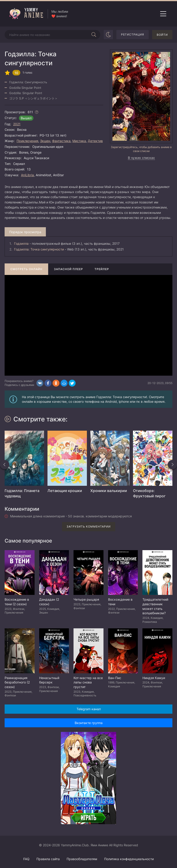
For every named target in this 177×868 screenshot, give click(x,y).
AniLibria (27, 175)
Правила (48, 859)
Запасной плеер (68, 269)
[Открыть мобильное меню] (163, 14)
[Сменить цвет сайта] (108, 35)
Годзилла (21, 243)
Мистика (79, 141)
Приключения (27, 141)
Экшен (45, 141)
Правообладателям (82, 859)
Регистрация (133, 34)
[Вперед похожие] (172, 465)
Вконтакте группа (89, 723)
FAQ (26, 859)
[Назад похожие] (5, 465)
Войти (162, 35)
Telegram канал (89, 709)
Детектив (95, 141)
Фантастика (61, 141)
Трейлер (102, 269)
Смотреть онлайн (26, 269)
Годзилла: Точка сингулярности (39, 249)
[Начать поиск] (94, 35)
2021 (17, 124)
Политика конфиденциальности (129, 859)
